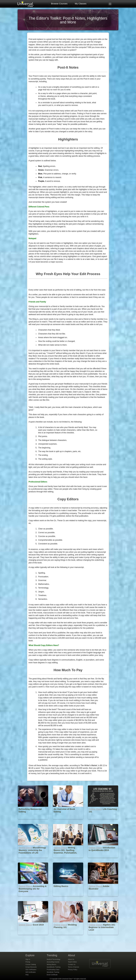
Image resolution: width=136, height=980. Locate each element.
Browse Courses (59, 4)
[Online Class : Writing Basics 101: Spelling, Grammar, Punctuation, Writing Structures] (68, 859)
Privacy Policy (73, 970)
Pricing (28, 962)
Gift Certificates (31, 972)
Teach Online (72, 962)
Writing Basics (51, 964)
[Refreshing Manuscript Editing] (33, 821)
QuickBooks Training (54, 967)
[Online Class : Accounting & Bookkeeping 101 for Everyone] (33, 898)
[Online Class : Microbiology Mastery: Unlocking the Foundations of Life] (33, 859)
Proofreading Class (53, 970)
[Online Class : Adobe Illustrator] (103, 898)
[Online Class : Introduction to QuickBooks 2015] (103, 859)
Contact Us (72, 964)
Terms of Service (74, 967)
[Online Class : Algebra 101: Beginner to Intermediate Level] (103, 936)
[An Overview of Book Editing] (68, 821)
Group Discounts (31, 967)
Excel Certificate (52, 975)
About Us (71, 959)
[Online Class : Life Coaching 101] (103, 821)
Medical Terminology (53, 959)
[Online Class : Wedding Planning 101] (68, 936)
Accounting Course (53, 962)
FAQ (27, 975)
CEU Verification (31, 970)
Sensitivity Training (53, 972)
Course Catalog (31, 964)
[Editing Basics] (68, 898)
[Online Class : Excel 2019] (33, 936)
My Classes (81, 4)
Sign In (28, 959)
